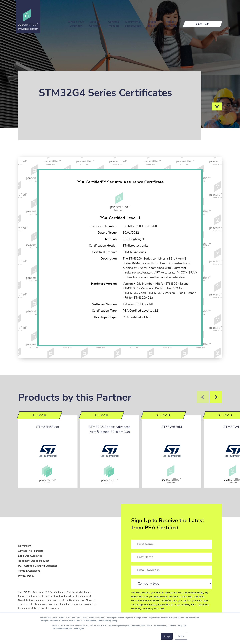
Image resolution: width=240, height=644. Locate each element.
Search (203, 24)
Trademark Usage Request (34, 561)
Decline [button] (181, 636)
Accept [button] (167, 636)
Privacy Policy (196, 593)
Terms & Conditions (29, 571)
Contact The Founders (31, 551)
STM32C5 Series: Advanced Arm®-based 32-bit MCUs (110, 429)
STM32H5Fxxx (48, 427)
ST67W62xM (172, 427)
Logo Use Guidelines (30, 556)
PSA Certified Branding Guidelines (38, 566)
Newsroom (24, 546)
